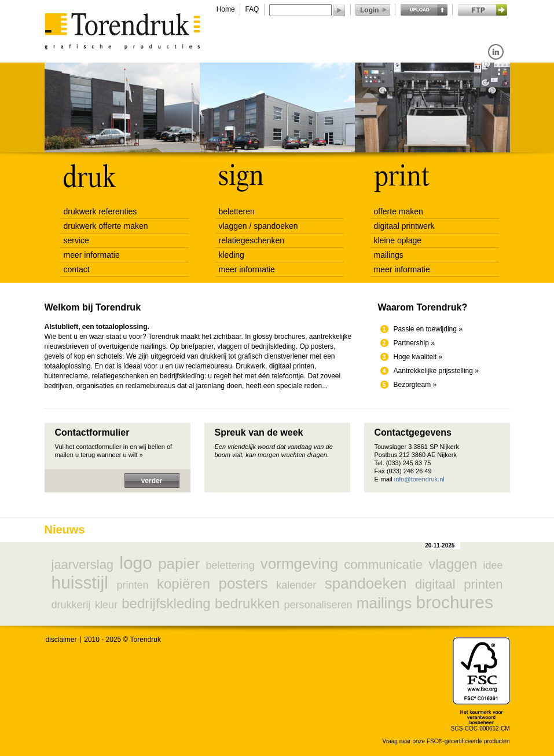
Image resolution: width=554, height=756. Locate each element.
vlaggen (453, 564)
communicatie (383, 565)
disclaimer (61, 640)
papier (179, 564)
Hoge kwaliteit (415, 357)
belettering (230, 565)
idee (493, 565)
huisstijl (80, 582)
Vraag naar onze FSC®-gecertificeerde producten (446, 741)
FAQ (252, 9)
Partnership (411, 343)
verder (152, 481)
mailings (389, 255)
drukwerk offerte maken (106, 226)
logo (136, 563)
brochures (455, 602)
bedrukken (247, 603)
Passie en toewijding (425, 329)
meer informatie (92, 255)
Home (226, 9)
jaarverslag (83, 565)
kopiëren (184, 584)
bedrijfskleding (166, 603)
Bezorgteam (412, 385)
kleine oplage (398, 240)
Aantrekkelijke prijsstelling (433, 371)
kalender (296, 585)
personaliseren (318, 605)
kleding (232, 255)
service (76, 240)
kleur (106, 605)
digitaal (435, 584)
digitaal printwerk (404, 226)
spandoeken (366, 583)
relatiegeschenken (252, 240)
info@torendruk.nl (419, 479)
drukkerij (71, 605)
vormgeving (299, 564)
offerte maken (399, 211)
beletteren (237, 211)
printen (132, 585)
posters (243, 583)
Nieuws (65, 529)
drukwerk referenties (100, 211)
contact (77, 269)
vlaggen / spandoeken (258, 226)
